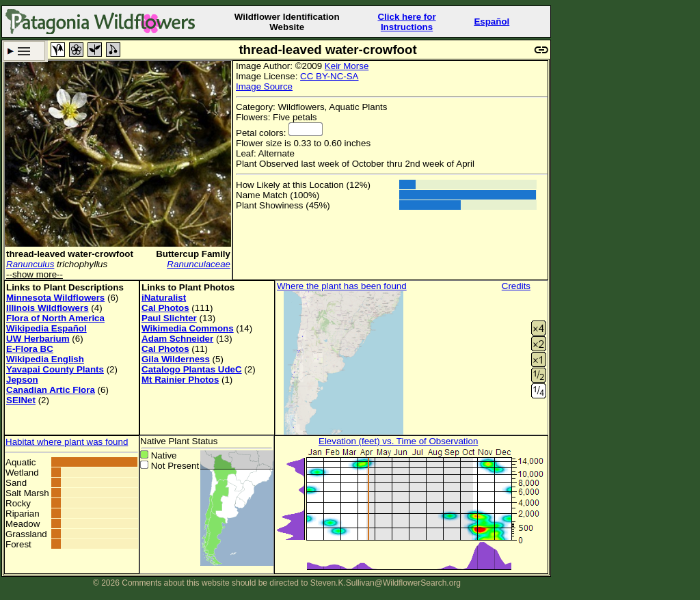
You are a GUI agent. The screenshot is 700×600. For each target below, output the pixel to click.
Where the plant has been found (342, 286)
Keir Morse (347, 66)
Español (492, 22)
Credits (516, 286)
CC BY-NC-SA (329, 76)
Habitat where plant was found (67, 442)
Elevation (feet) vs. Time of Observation (398, 441)
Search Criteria (24, 51)
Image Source (264, 86)
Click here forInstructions (406, 22)
